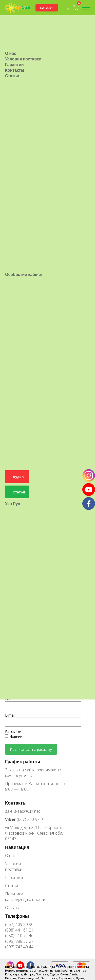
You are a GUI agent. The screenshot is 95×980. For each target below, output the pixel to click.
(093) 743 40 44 (19, 947)
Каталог (47, 8)
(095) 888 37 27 (19, 941)
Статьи (12, 67)
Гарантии (14, 55)
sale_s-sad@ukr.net (23, 811)
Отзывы (12, 908)
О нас (11, 44)
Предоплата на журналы (43, 669)
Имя (9, 699)
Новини (14, 736)
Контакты (15, 61)
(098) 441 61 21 (19, 930)
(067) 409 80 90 (19, 924)
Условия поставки (23, 50)
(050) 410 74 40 (19, 936)
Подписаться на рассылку (31, 749)
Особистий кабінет (24, 256)
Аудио (18, 449)
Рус (16, 476)
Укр (8, 476)
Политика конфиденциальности (22, 897)
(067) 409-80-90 (67, 8)
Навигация (17, 847)
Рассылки (13, 731)
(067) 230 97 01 (25, 819)
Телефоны (17, 916)
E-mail (10, 715)
